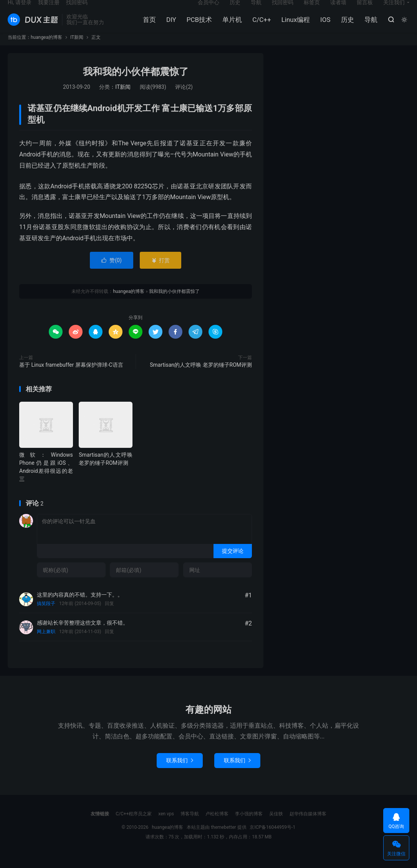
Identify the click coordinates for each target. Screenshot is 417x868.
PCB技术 (197, 27)
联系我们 (180, 773)
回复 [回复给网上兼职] (109, 644)
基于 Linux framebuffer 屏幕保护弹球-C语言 (71, 377)
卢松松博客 (217, 826)
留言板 (365, 10)
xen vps (166, 826)
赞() (112, 273)
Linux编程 (294, 27)
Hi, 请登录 (20, 10)
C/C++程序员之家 (134, 826)
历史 (346, 27)
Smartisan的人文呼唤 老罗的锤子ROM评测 (201, 377)
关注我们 (394, 10)
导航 (369, 27)
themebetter (223, 840)
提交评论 (233, 563)
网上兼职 (46, 644)
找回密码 (283, 10)
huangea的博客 (33, 27)
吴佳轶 (276, 826)
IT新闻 (77, 50)
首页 (148, 27)
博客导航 (190, 826)
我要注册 (49, 10)
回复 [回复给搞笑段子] (109, 616)
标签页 (312, 10)
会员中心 (208, 10)
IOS (324, 27)
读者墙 (338, 10)
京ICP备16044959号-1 (272, 840)
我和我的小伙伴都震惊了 (136, 84)
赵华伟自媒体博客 (308, 826)
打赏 (160, 273)
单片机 (231, 27)
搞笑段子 (46, 616)
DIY (170, 27)
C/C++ (260, 27)
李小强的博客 (249, 826)
